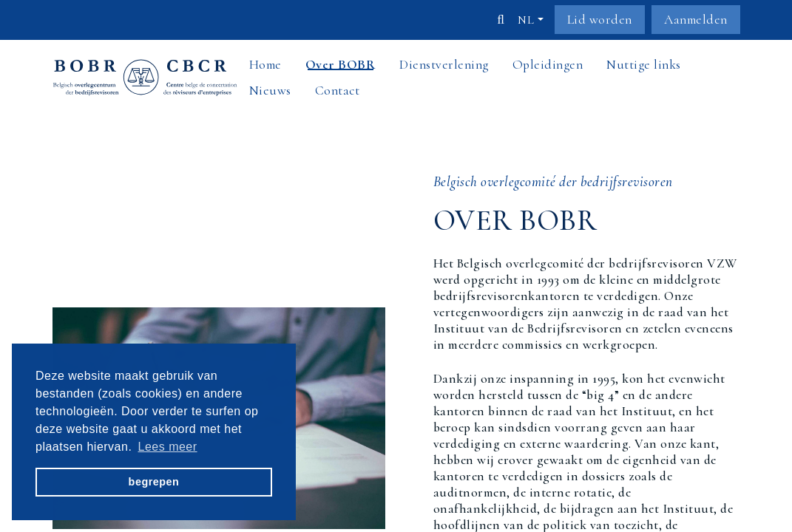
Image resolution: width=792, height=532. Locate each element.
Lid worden (600, 20)
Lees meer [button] (168, 446)
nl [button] (526, 20)
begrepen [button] (154, 482)
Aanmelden (696, 20)
